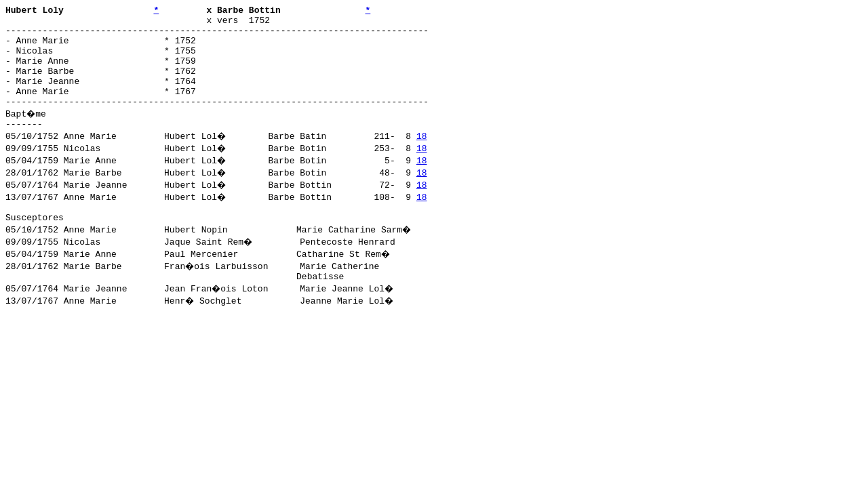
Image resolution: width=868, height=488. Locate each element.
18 (423, 158)
